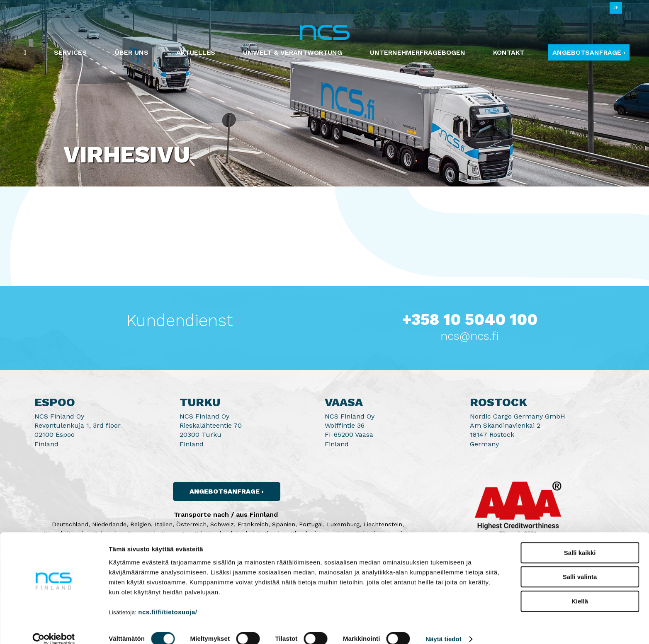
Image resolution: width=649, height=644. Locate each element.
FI (603, 8)
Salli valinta (580, 565)
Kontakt (509, 52)
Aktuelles (196, 52)
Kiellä (580, 590)
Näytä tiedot (444, 628)
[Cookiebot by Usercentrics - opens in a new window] (54, 628)
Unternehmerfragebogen (418, 52)
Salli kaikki (580, 541)
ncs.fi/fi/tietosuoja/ (168, 600)
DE (616, 8)
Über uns (132, 52)
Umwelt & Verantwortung (293, 52)
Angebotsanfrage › (589, 52)
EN (589, 8)
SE (629, 8)
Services (70, 52)
